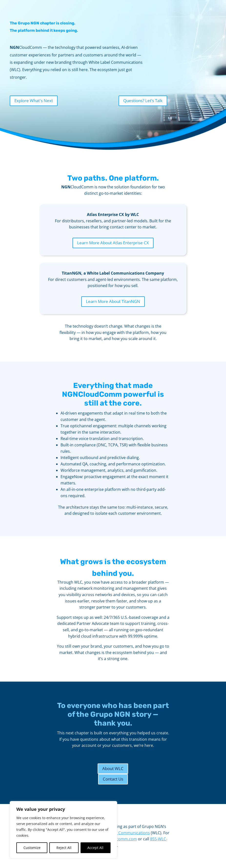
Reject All (64, 848)
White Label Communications (123, 833)
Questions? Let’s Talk (143, 101)
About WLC (113, 768)
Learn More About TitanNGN (113, 301)
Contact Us (113, 779)
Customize (32, 848)
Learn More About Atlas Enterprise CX (113, 243)
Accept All (95, 848)
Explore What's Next (34, 101)
